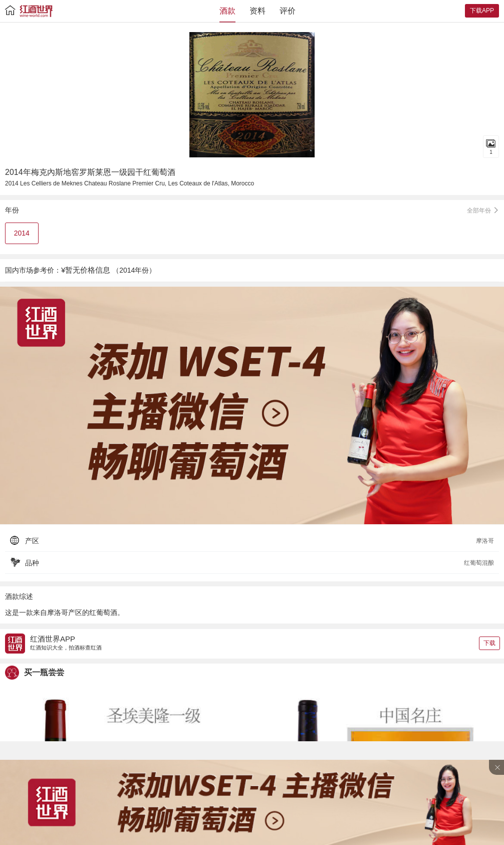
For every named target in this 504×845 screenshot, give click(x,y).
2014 (22, 233)
